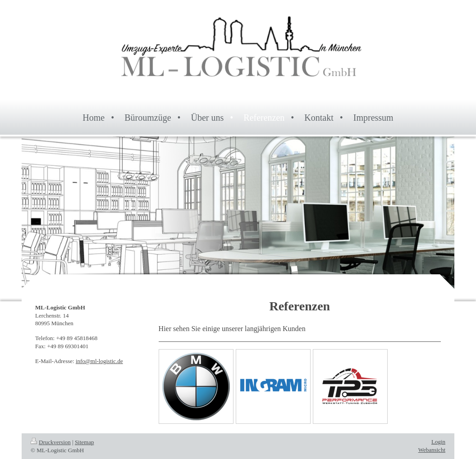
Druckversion (51, 442)
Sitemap (85, 442)
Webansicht (432, 450)
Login (438, 442)
